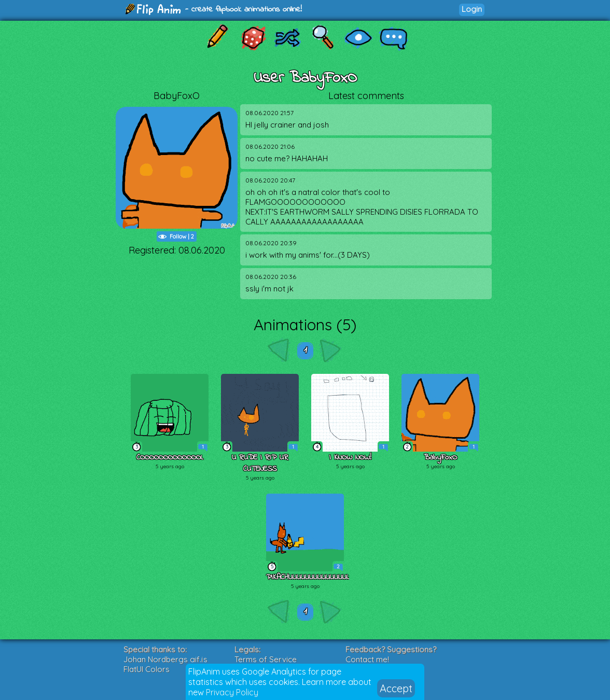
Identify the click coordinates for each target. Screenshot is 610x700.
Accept (396, 688)
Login (472, 9)
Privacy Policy (232, 692)
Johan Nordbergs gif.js (165, 659)
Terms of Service (266, 659)
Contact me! (367, 659)
